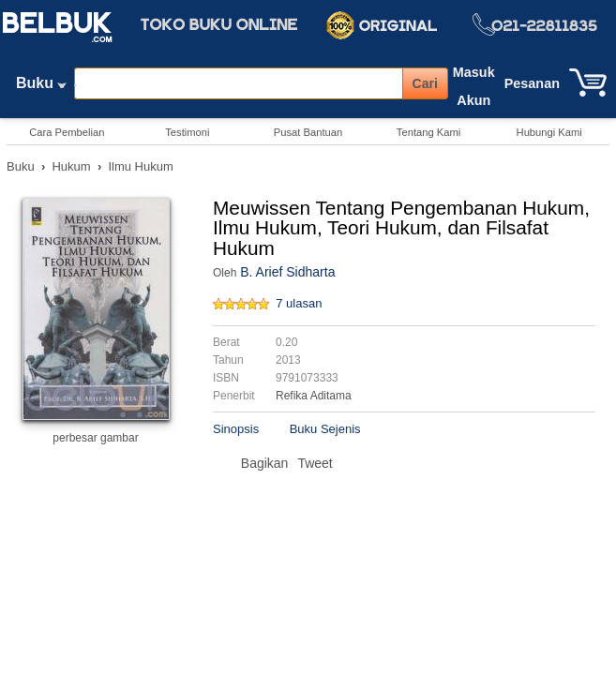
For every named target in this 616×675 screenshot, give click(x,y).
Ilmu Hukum (140, 166)
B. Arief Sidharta (287, 272)
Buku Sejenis (325, 429)
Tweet (315, 463)
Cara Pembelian (67, 132)
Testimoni (187, 132)
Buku (41, 87)
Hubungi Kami (549, 132)
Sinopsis (236, 429)
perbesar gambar (95, 438)
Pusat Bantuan (308, 132)
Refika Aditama (314, 396)
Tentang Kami (428, 132)
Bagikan (265, 463)
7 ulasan (299, 303)
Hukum (71, 166)
